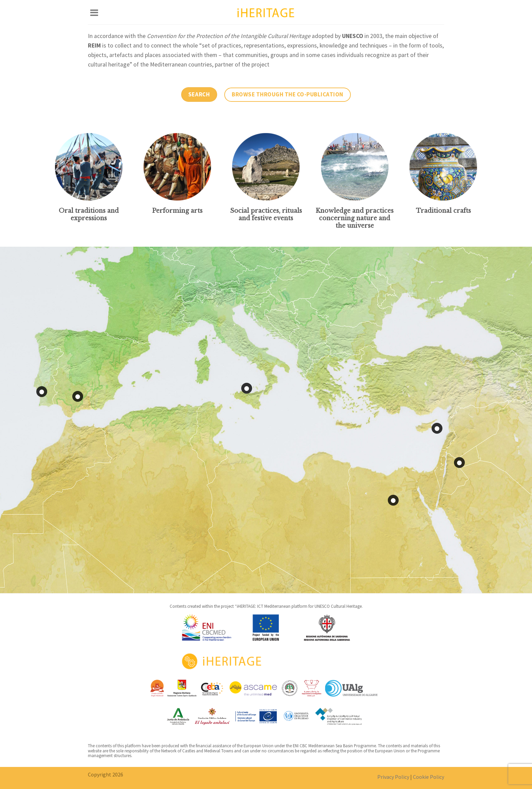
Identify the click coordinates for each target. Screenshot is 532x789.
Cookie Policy (429, 777)
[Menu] (94, 12)
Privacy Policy (393, 777)
